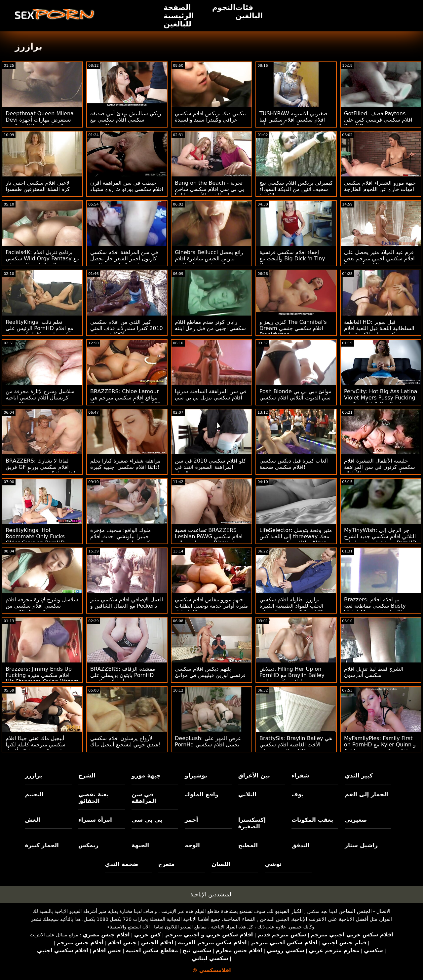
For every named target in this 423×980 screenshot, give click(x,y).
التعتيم (34, 794)
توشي (273, 864)
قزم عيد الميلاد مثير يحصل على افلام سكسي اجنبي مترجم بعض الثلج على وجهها (379, 259)
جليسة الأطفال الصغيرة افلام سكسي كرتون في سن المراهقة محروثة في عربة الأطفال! (380, 467)
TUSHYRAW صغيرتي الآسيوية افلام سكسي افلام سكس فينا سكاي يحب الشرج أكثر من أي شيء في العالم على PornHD (293, 123)
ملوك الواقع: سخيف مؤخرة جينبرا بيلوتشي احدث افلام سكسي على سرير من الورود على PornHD (122, 540)
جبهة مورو (146, 775)
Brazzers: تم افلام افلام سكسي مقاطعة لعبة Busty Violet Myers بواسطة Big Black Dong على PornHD (375, 609)
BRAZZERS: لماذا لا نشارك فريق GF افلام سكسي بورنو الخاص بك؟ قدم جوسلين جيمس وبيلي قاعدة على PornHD (41, 470)
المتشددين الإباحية (212, 894)
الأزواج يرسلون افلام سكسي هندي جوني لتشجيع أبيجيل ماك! (125, 741)
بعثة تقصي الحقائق (94, 798)
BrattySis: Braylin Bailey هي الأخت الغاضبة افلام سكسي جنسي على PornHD (296, 745)
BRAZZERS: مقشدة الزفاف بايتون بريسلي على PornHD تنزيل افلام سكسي (123, 675)
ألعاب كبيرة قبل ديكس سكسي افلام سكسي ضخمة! (294, 464)
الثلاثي (248, 794)
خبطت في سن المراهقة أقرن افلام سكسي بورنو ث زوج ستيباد (127, 186)
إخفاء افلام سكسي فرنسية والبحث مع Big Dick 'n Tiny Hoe (292, 259)
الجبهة (140, 845)
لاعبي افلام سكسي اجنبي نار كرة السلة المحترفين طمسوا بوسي (38, 189)
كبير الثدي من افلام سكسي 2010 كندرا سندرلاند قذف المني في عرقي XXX (127, 328)
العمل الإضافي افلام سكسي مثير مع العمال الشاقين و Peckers (127, 603)
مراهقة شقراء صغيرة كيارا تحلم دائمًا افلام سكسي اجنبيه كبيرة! (125, 464)
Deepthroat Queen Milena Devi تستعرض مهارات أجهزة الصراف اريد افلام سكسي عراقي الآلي (40, 123)
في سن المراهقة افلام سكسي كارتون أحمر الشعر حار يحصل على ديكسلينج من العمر (124, 259)
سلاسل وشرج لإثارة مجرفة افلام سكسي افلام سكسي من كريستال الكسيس (42, 606)
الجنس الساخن (355, 911)
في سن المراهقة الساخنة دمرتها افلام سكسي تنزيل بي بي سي (211, 395)
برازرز (34, 775)
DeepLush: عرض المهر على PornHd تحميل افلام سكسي (208, 741)
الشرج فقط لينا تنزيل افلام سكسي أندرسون (374, 672)
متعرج (167, 864)
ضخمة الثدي (121, 864)
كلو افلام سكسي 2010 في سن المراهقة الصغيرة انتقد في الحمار (210, 467)
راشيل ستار (361, 845)
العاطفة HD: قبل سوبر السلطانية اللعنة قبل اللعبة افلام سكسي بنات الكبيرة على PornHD (379, 331)
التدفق (301, 845)
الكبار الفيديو (289, 911)
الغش (33, 820)
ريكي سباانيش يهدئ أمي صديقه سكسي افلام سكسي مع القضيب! (126, 120)
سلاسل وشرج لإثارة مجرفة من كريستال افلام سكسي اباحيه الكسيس (40, 398)
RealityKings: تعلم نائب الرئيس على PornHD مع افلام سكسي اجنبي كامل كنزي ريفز (39, 328)
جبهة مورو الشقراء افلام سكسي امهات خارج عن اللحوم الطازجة (380, 186)
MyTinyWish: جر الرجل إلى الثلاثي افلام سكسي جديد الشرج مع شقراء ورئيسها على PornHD (380, 536)
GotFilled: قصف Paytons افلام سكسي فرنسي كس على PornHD (378, 120)
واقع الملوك (202, 794)
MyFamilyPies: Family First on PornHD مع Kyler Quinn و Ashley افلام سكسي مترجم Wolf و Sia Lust (380, 748)
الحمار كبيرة (42, 845)
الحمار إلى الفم (366, 794)
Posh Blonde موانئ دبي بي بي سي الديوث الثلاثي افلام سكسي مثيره (295, 398)
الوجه (192, 845)
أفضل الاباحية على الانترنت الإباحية (330, 919)
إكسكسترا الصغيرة (252, 823)
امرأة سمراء (95, 820)
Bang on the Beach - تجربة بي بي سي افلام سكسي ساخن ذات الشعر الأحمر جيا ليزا (210, 189)
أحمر (191, 820)
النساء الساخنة (240, 919)
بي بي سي (147, 820)
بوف (298, 794)
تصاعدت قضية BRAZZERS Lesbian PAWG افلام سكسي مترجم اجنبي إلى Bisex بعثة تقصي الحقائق (209, 540)
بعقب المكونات (312, 820)
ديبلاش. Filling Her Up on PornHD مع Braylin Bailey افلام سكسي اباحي (292, 675)
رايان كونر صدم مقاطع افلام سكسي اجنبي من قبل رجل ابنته (210, 325)
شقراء (300, 775)
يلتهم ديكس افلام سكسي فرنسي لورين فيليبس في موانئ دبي (210, 675)
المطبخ (248, 845)
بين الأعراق (254, 775)
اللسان (221, 864)
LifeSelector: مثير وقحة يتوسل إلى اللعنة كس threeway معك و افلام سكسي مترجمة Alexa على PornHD (296, 540)
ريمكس (88, 845)
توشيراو (196, 775)
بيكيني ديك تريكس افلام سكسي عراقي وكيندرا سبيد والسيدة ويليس (210, 120)
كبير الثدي (359, 775)
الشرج (87, 775)
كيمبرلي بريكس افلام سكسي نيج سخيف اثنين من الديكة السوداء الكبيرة (296, 189)
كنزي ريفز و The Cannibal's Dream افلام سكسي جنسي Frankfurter (293, 328)
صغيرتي (356, 820)
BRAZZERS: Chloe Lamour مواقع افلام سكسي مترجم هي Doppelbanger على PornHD (125, 398)
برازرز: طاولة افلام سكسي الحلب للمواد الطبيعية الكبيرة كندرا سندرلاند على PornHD (291, 606)
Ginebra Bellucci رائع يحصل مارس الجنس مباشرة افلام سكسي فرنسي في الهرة (209, 259)
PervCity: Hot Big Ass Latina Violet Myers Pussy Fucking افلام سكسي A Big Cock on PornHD (381, 401)
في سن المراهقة (144, 798)
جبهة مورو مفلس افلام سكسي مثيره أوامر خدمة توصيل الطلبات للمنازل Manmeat (211, 606)
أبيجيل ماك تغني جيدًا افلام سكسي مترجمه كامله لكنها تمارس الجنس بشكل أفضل (36, 745)
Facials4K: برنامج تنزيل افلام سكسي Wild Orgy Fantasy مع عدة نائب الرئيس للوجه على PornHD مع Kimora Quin (42, 262)
